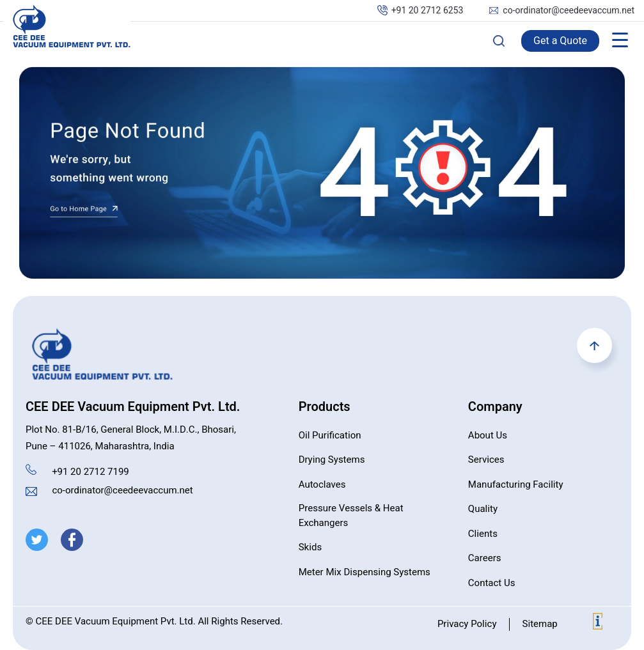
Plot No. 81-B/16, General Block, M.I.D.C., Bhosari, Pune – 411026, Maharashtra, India (131, 438)
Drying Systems (332, 460)
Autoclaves (322, 484)
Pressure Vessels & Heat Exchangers (351, 515)
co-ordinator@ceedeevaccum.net (569, 11)
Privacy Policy (467, 624)
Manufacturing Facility (516, 484)
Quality (483, 509)
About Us (488, 435)
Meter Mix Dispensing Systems (365, 572)
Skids (310, 547)
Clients (483, 534)
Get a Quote (560, 41)
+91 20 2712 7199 (90, 472)
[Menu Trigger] (620, 40)
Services (486, 460)
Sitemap (539, 624)
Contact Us (492, 583)
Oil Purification (330, 435)
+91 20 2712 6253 (427, 11)
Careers (485, 558)
